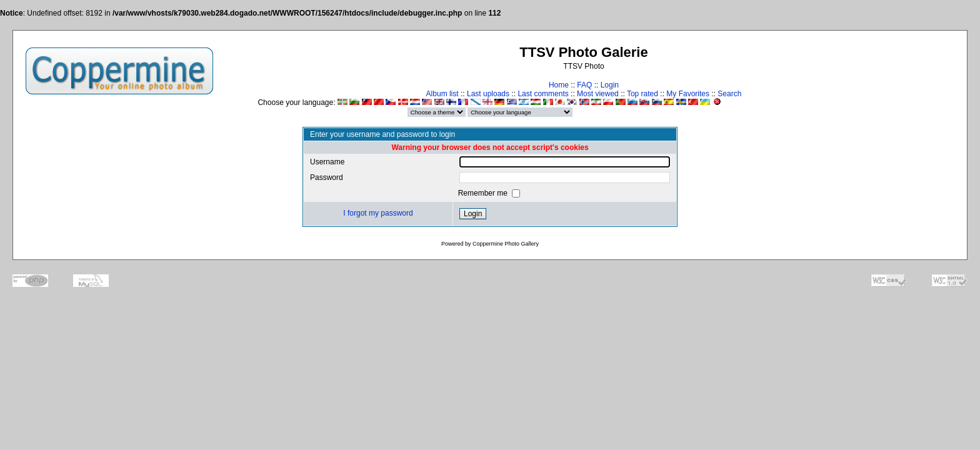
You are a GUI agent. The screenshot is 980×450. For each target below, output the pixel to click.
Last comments (543, 94)
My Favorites (688, 94)
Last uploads (488, 94)
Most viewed (598, 94)
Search (729, 94)
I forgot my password (378, 213)
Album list (442, 94)
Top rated (642, 94)
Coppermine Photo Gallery (506, 244)
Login (610, 85)
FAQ (584, 85)
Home (559, 85)
